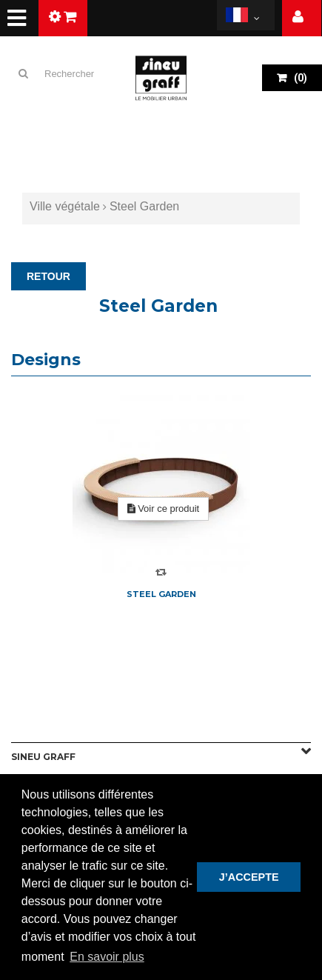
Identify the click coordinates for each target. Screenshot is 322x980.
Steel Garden (161, 594)
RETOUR (48, 276)
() (299, 78)
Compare (161, 572)
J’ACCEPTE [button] (249, 877)
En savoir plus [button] (107, 957)
